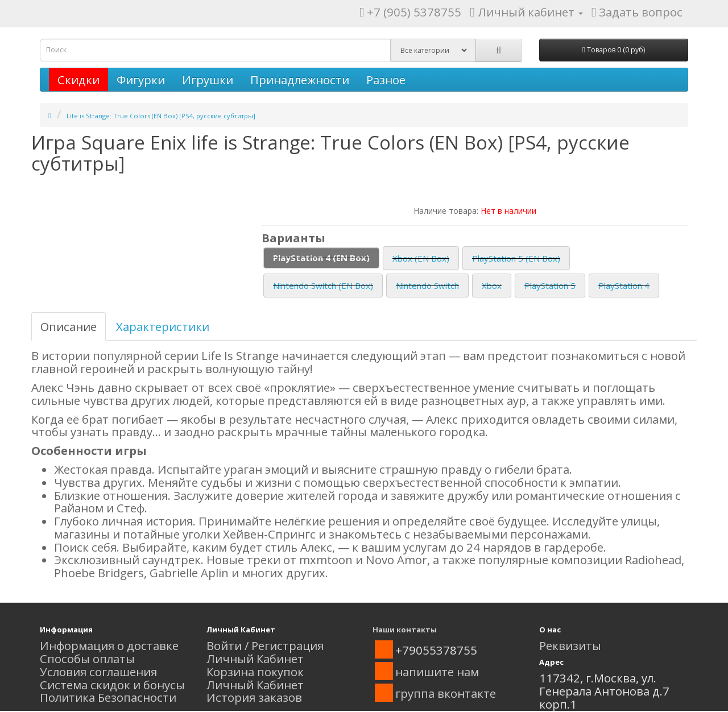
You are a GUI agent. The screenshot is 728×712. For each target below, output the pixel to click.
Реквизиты (570, 645)
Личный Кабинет (255, 659)
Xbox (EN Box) (421, 258)
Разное (386, 80)
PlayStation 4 (624, 285)
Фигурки (141, 80)
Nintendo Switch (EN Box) (323, 285)
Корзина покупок (255, 672)
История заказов (254, 697)
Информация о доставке (109, 645)
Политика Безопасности (108, 697)
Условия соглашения (98, 672)
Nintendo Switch (427, 285)
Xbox (492, 285)
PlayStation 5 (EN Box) (516, 258)
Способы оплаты (87, 659)
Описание (69, 326)
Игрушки (208, 80)
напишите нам (437, 672)
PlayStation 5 (550, 285)
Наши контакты (405, 630)
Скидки (78, 80)
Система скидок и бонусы (112, 685)
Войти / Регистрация (265, 645)
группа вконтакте (446, 693)
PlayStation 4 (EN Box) (321, 258)
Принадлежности (300, 80)
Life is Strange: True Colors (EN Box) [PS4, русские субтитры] (161, 116)
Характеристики (163, 326)
